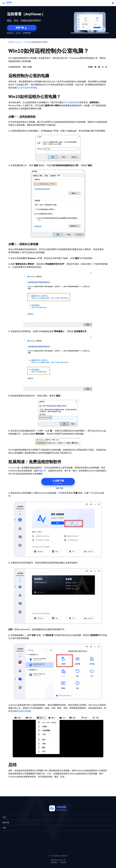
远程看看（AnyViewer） (16, 42)
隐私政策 (54, 862)
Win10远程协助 (70, 102)
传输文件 (42, 471)
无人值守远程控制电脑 (27, 88)
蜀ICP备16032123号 (58, 860)
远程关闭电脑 (25, 711)
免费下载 (21, 28)
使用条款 (63, 862)
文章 (25, 42)
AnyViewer (13, 468)
